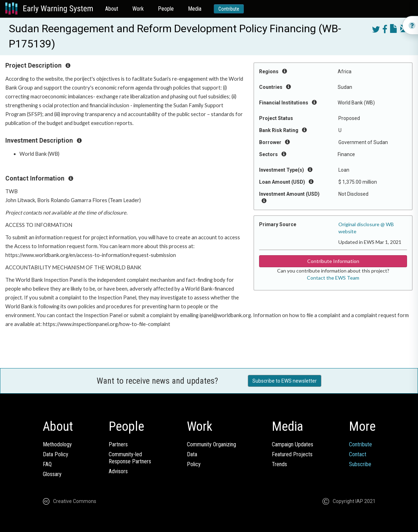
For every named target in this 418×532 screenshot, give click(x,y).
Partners (118, 444)
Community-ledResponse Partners (130, 458)
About (112, 9)
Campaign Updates (293, 444)
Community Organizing (211, 444)
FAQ (47, 464)
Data (192, 454)
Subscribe (360, 464)
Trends (279, 464)
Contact (358, 454)
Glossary (52, 474)
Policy (194, 464)
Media (195, 9)
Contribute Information (333, 261)
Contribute (229, 9)
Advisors (118, 471)
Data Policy (56, 454)
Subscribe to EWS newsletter (285, 381)
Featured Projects (292, 454)
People (166, 9)
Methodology (57, 444)
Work (138, 9)
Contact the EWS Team (333, 278)
